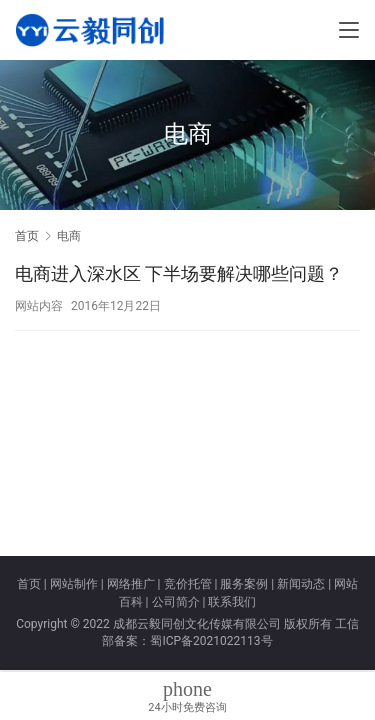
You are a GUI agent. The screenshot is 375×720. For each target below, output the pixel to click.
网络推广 (131, 584)
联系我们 (232, 602)
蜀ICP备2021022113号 (211, 641)
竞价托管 (188, 584)
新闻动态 (301, 584)
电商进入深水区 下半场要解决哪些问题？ (179, 273)
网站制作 (74, 584)
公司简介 (176, 602)
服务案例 (244, 584)
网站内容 (39, 306)
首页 (27, 236)
